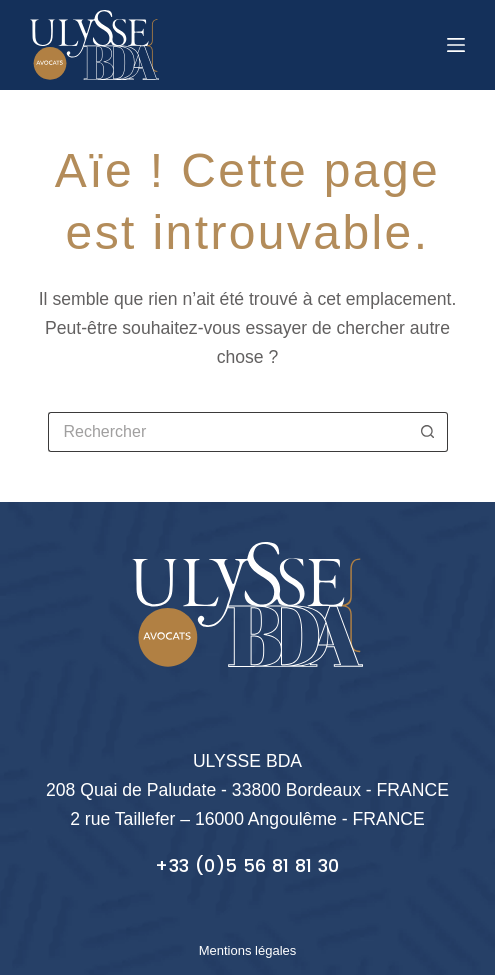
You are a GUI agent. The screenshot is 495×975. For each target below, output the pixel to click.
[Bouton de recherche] (428, 432)
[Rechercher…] (228, 432)
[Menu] (456, 45)
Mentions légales (248, 950)
